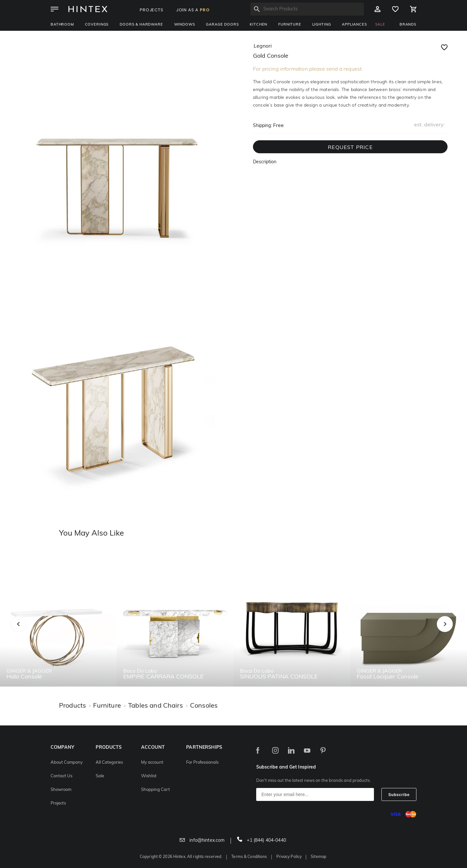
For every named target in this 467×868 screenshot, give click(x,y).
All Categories (109, 763)
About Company (67, 763)
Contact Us (61, 776)
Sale (100, 776)
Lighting (322, 25)
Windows (185, 25)
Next (458, 631)
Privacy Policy (289, 857)
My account (152, 763)
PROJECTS (152, 10)
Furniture (290, 25)
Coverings (97, 25)
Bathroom (62, 25)
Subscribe (399, 795)
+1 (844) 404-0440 (262, 841)
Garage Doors (222, 25)
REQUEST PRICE (350, 148)
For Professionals (202, 763)
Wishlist (149, 776)
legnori (263, 46)
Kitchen (258, 25)
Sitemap (318, 857)
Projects (58, 803)
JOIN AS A (193, 10)
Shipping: (262, 126)
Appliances (354, 25)
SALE (380, 25)
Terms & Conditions (249, 857)
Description (265, 162)
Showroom (61, 790)
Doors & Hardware (141, 25)
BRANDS (408, 25)
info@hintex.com (202, 841)
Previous (27, 631)
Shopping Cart (156, 790)
